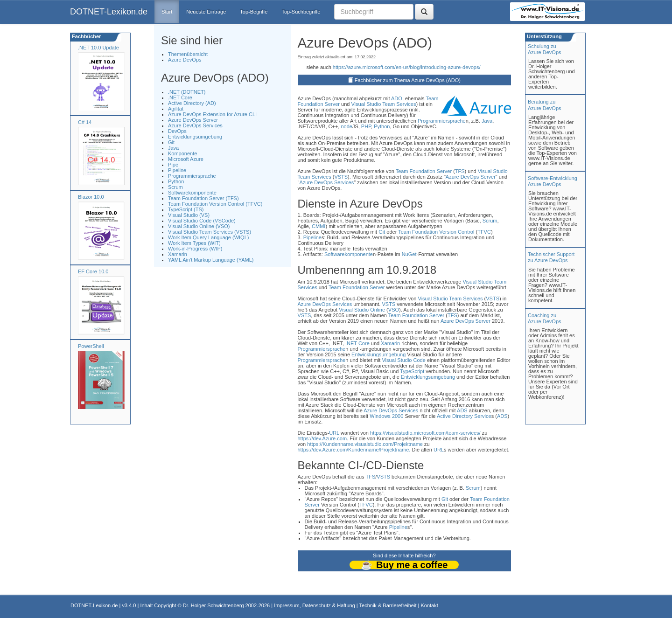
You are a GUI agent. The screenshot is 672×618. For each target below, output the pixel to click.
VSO (394, 310)
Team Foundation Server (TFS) (203, 198)
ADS (462, 410)
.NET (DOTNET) (187, 92)
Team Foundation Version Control (436, 232)
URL (334, 433)
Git (171, 142)
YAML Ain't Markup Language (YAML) (211, 260)
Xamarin (178, 254)
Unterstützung (544, 36)
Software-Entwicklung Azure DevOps (553, 181)
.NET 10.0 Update (98, 48)
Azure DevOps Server (193, 120)
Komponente (182, 153)
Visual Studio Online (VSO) (199, 226)
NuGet (409, 254)
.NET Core (180, 97)
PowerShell (91, 346)
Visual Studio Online (362, 310)
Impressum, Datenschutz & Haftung (315, 605)
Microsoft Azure (186, 159)
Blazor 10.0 (91, 197)
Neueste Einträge (206, 12)
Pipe (173, 165)
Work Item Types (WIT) (194, 243)
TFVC (484, 232)
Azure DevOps (185, 60)
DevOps (177, 131)
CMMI (318, 226)
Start (167, 12)
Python (176, 181)
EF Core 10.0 (93, 271)
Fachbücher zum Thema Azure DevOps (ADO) (408, 80)
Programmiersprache (192, 176)
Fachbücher (86, 36)
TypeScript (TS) (186, 209)
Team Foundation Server (424, 171)
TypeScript (412, 371)
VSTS (341, 177)
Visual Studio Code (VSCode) (202, 221)
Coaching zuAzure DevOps (545, 318)
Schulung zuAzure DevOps (545, 49)
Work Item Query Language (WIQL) (208, 237)
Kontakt (429, 605)
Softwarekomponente (192, 193)
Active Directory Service (464, 416)
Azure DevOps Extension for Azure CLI (212, 114)
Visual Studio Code (403, 360)
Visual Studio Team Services (383, 104)
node (346, 126)
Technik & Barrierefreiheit (388, 605)
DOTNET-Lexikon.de (109, 12)
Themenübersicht (188, 54)
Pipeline (177, 170)
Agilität (176, 109)
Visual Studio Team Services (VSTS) (210, 232)
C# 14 (85, 122)
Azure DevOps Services (195, 125)
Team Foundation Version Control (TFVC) (215, 204)
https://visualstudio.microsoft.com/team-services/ (425, 433)
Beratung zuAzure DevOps (545, 105)
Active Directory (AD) (192, 103)
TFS (460, 171)
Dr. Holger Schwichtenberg (213, 605)
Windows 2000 (386, 416)
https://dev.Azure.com (322, 438)
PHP (366, 126)
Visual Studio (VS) (189, 215)
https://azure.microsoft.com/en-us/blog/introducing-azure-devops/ (407, 67)
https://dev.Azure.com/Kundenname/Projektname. (354, 450)
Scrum (175, 187)
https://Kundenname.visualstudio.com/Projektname (365, 444)
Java (173, 148)
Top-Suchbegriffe (301, 12)
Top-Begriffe (254, 12)
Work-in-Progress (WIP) (195, 249)
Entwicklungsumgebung (195, 137)
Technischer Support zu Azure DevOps (551, 257)
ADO (397, 98)
